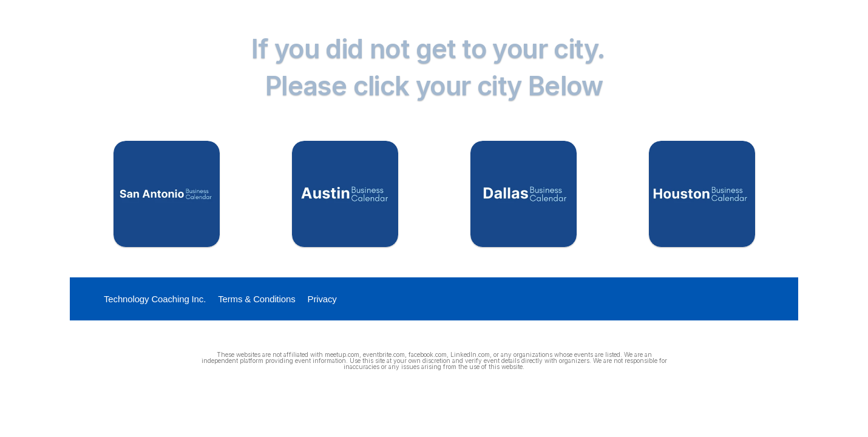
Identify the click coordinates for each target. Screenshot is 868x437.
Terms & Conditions (256, 299)
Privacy (322, 299)
